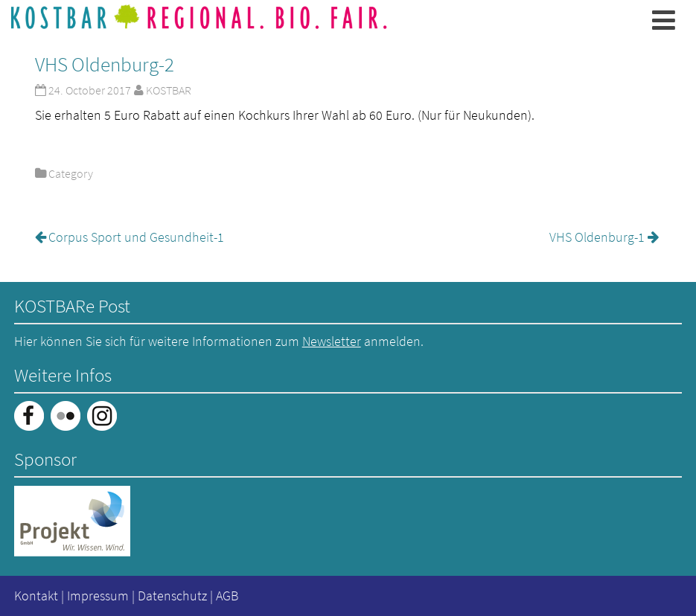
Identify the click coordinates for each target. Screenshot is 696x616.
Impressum (98, 596)
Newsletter (332, 341)
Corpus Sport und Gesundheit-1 (136, 237)
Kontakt (36, 596)
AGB (227, 596)
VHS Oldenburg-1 (597, 237)
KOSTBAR (169, 90)
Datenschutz (172, 596)
